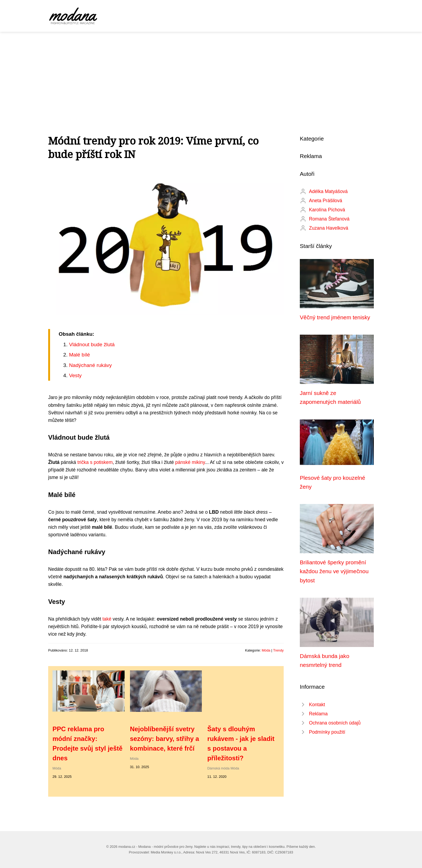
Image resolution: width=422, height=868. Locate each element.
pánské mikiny (190, 462)
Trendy (278, 650)
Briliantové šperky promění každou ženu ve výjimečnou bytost (334, 571)
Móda (266, 650)
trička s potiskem (95, 462)
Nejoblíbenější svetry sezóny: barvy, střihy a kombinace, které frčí (165, 739)
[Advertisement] (211, 72)
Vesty (75, 375)
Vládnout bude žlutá (92, 344)
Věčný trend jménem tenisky (335, 317)
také (107, 619)
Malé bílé (79, 355)
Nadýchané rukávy (90, 365)
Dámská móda (218, 768)
